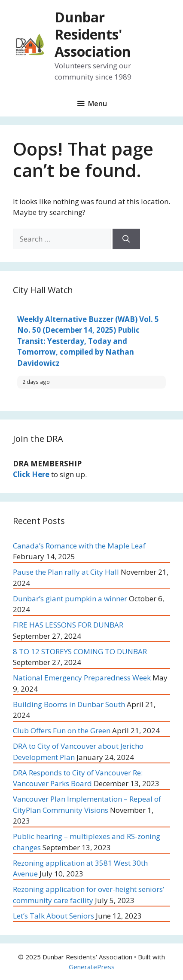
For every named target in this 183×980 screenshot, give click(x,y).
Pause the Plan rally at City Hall (66, 572)
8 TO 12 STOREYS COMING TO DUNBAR (80, 651)
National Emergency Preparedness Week (82, 678)
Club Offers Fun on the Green (62, 730)
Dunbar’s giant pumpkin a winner (70, 599)
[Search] (126, 239)
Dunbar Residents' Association (93, 34)
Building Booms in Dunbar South (69, 704)
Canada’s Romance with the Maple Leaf (79, 546)
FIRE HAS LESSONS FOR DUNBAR (76, 625)
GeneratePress (92, 967)
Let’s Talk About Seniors (53, 916)
